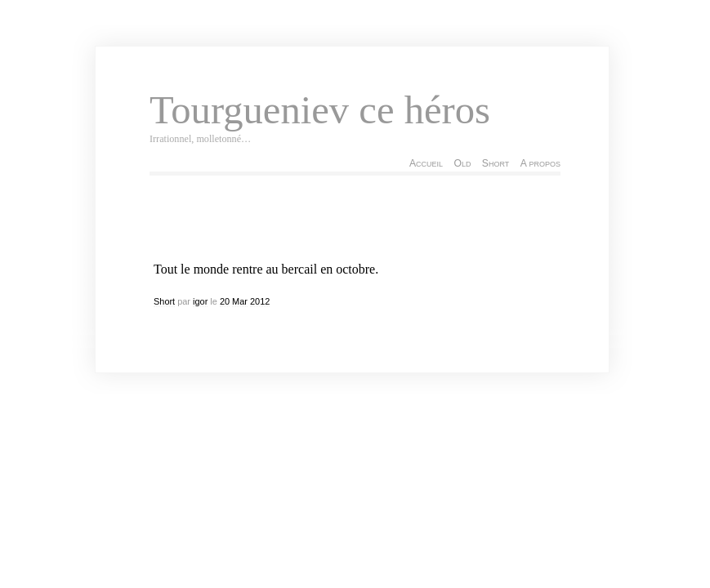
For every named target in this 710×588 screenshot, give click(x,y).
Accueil (426, 163)
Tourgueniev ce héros (320, 110)
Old (462, 163)
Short (496, 163)
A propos (540, 163)
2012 (260, 301)
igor (200, 301)
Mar (240, 301)
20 (225, 301)
